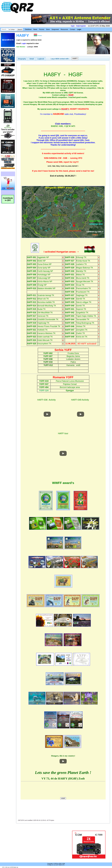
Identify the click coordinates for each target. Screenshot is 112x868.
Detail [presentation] (32, 59)
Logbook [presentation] (41, 59)
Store (48, 29)
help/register (81, 26)
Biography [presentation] (22, 59)
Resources (64, 29)
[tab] (22, 59)
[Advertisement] (43, 845)
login (73, 26)
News (35, 29)
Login (79, 29)
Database (28, 29)
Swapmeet (55, 29)
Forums (42, 29)
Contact (72, 29)
